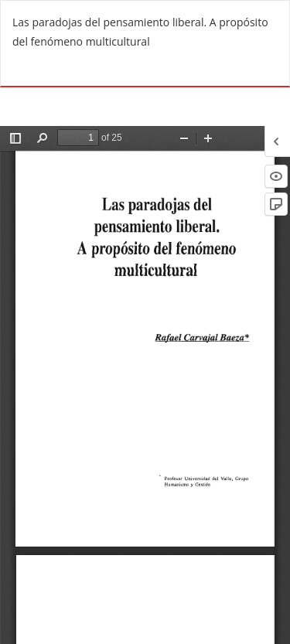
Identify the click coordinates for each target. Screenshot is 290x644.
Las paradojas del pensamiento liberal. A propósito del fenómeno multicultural (140, 32)
